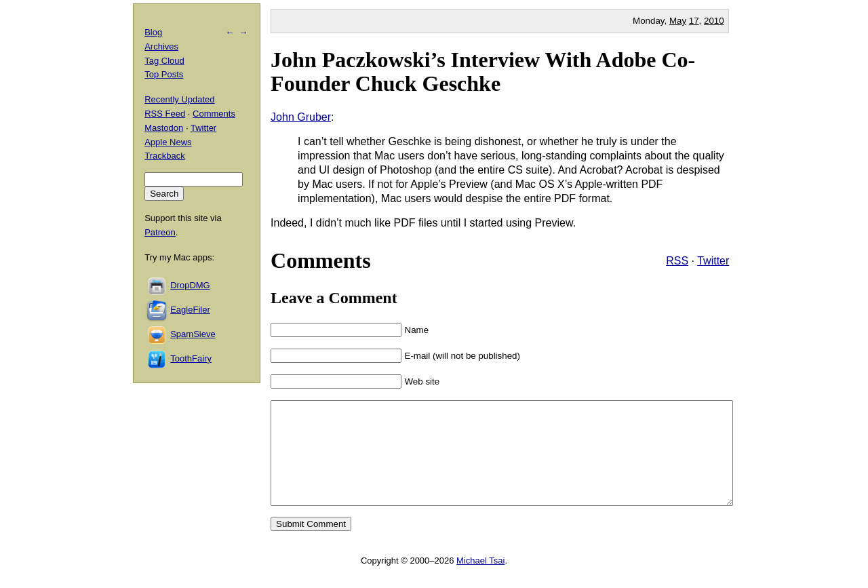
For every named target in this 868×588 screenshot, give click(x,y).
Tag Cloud (164, 61)
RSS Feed (165, 114)
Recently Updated (179, 99)
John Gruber (301, 117)
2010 (714, 21)
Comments (214, 114)
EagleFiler (190, 310)
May (678, 21)
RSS (677, 261)
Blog (153, 32)
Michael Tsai (480, 581)
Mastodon (164, 128)
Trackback (164, 156)
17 (694, 21)
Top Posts (164, 74)
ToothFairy (191, 358)
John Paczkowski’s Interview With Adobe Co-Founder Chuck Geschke (483, 72)
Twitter (713, 261)
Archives (161, 46)
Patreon (160, 232)
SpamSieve (193, 334)
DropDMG (190, 285)
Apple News (168, 142)
